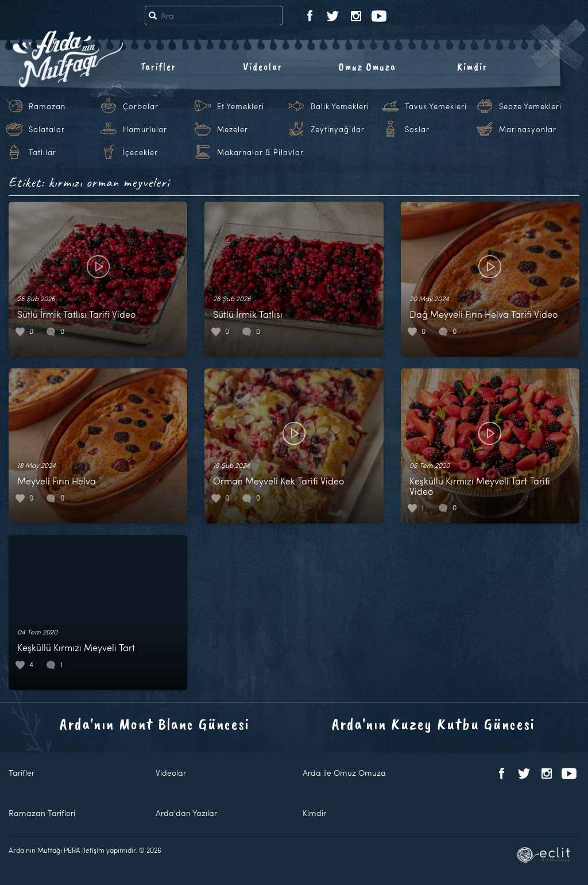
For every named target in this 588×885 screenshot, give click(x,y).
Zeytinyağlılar (338, 129)
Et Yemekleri (241, 106)
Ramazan (47, 106)
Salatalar (47, 129)
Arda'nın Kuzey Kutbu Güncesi (434, 724)
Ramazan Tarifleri (42, 813)
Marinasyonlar (528, 129)
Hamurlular (145, 129)
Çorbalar (141, 106)
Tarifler (158, 67)
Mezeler (233, 129)
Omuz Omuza (367, 67)
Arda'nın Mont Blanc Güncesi (155, 724)
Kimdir (472, 67)
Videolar (263, 67)
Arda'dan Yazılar (186, 813)
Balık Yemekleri (340, 106)
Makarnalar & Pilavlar (260, 152)
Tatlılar (42, 152)
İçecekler (140, 152)
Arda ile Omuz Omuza (344, 773)
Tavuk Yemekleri (436, 106)
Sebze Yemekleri (530, 106)
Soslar (417, 129)
